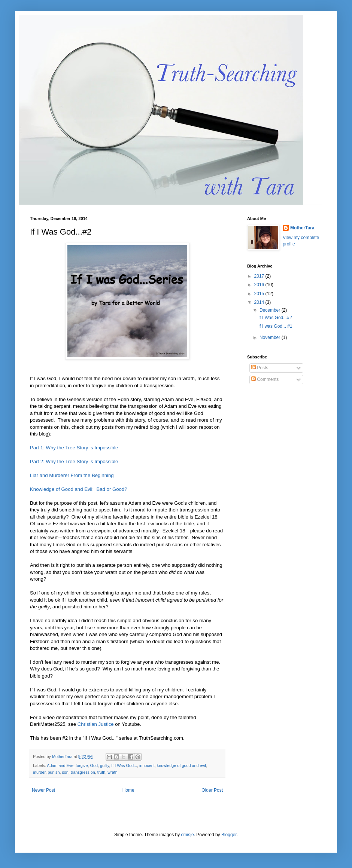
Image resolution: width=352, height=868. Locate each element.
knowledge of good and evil (181, 765)
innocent (147, 765)
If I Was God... (124, 765)
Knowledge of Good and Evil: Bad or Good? (79, 489)
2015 (260, 294)
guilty (104, 765)
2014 (260, 302)
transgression (83, 772)
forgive (82, 765)
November (271, 337)
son (65, 772)
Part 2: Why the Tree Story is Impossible (74, 461)
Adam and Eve (60, 765)
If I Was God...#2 (275, 318)
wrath (112, 772)
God (94, 765)
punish (54, 772)
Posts (260, 368)
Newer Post (43, 790)
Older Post (212, 790)
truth (101, 772)
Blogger (229, 835)
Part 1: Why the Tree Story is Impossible (74, 448)
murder (39, 772)
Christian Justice (96, 724)
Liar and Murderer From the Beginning (72, 475)
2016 (260, 285)
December (271, 310)
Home (128, 790)
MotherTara (302, 228)
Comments (265, 379)
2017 (260, 276)
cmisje (188, 835)
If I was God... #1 (275, 326)
